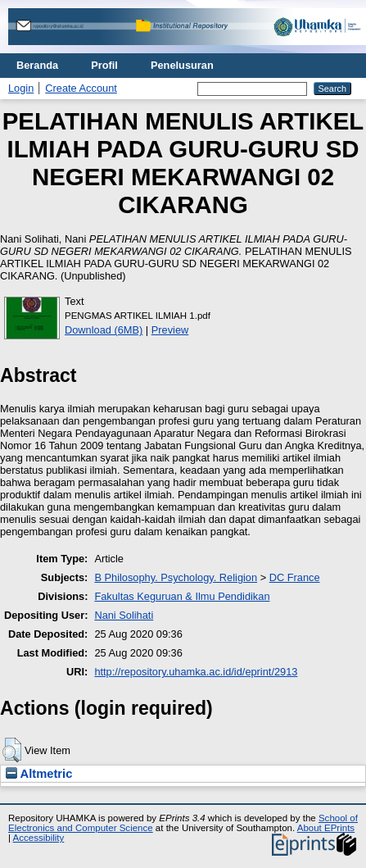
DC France (295, 577)
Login (21, 88)
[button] (12, 750)
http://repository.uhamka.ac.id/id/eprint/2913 (196, 672)
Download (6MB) (104, 330)
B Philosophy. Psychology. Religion (176, 577)
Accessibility (39, 838)
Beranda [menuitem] (37, 65)
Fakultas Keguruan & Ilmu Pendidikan (182, 596)
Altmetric (39, 774)
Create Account (81, 88)
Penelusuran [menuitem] (182, 65)
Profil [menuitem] (104, 65)
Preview (170, 330)
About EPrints (326, 828)
